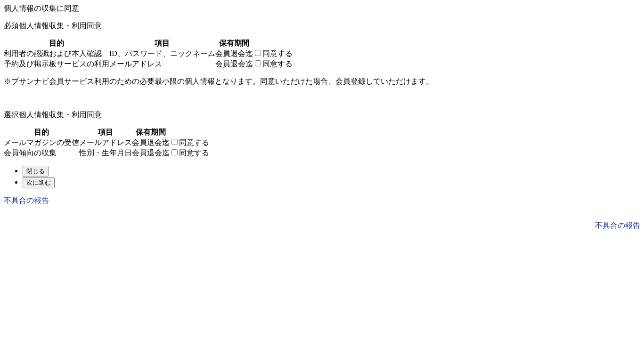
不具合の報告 (26, 200)
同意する (277, 53)
